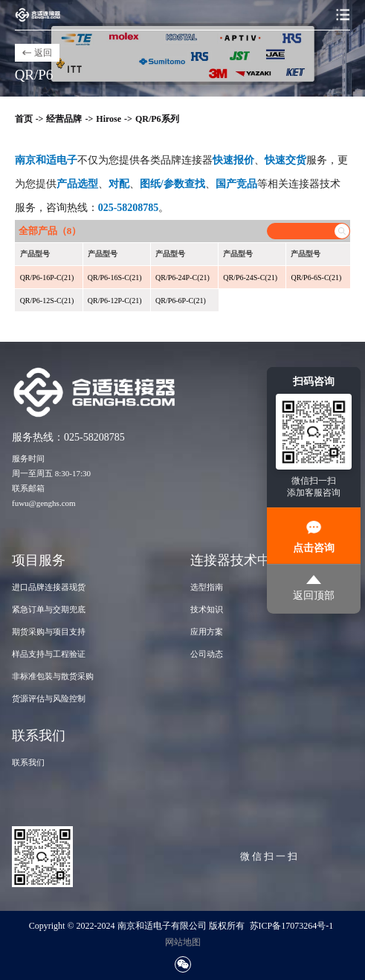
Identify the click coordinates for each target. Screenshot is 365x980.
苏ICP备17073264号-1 (292, 926)
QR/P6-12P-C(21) (115, 301)
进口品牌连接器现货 (49, 587)
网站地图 (183, 942)
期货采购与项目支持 (49, 632)
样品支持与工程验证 (49, 654)
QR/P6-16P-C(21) (47, 278)
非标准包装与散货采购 (53, 676)
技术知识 (207, 609)
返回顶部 (314, 588)
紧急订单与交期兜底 (49, 609)
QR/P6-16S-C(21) (115, 278)
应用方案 (207, 632)
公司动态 (207, 654)
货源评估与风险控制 (49, 698)
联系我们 (28, 762)
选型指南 (207, 587)
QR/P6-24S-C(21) (250, 278)
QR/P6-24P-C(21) (182, 278)
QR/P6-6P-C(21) (181, 301)
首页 (24, 119)
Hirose (109, 119)
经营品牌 (64, 119)
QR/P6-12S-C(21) (47, 301)
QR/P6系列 (157, 119)
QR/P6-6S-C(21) (316, 278)
